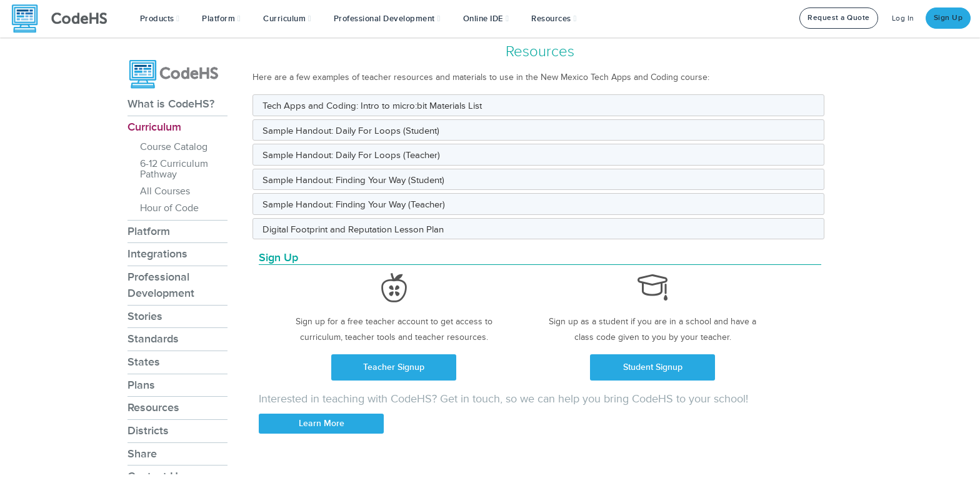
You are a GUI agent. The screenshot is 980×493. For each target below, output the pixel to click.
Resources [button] (554, 19)
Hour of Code (169, 208)
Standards (153, 339)
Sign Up (948, 18)
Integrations (157, 254)
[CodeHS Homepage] (64, 19)
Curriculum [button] (287, 19)
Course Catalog (174, 147)
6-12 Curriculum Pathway (174, 169)
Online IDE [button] (486, 19)
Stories (145, 316)
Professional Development (161, 285)
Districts (148, 431)
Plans (141, 385)
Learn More (322, 423)
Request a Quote (839, 18)
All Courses (165, 191)
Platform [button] (221, 19)
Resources (153, 407)
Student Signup (653, 367)
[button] (160, 19)
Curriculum (154, 127)
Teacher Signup (394, 367)
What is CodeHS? (171, 104)
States (144, 362)
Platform (149, 231)
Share (142, 454)
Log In (903, 18)
